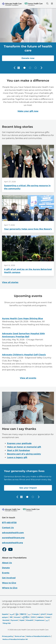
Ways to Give (9, 583)
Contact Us (8, 528)
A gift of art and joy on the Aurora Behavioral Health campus (28, 271)
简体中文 (23, 614)
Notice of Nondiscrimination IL (39, 636)
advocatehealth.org (12, 543)
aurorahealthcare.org (13, 538)
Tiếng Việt (7, 623)
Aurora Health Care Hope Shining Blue (22, 318)
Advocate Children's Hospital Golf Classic (24, 355)
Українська (40, 620)
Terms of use (20, 636)
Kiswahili (30, 620)
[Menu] (52, 4)
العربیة (12, 614)
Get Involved (9, 578)
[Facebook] (4, 550)
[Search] (47, 4)
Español (5, 614)
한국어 (33, 617)
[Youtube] (10, 550)
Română (6, 620)
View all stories (10, 282)
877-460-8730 (9, 523)
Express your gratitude (19, 443)
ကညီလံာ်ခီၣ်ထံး (26, 617)
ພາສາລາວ (41, 617)
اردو (47, 620)
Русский (14, 620)
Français (35, 614)
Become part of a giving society (24, 454)
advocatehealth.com (13, 533)
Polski (48, 617)
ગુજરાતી (43, 614)
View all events (28, 378)
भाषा (11, 617)
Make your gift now (28, 111)
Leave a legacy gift (17, 457)
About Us (7, 563)
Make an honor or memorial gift (24, 447)
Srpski (22, 620)
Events (6, 573)
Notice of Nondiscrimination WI (15, 639)
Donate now (28, 58)
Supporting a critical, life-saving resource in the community (27, 187)
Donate (6, 568)
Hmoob (17, 617)
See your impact (28, 488)
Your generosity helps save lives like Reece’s (28, 229)
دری (29, 614)
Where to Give (10, 588)
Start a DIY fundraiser (19, 450)
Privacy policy (8, 636)
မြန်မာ (17, 614)
